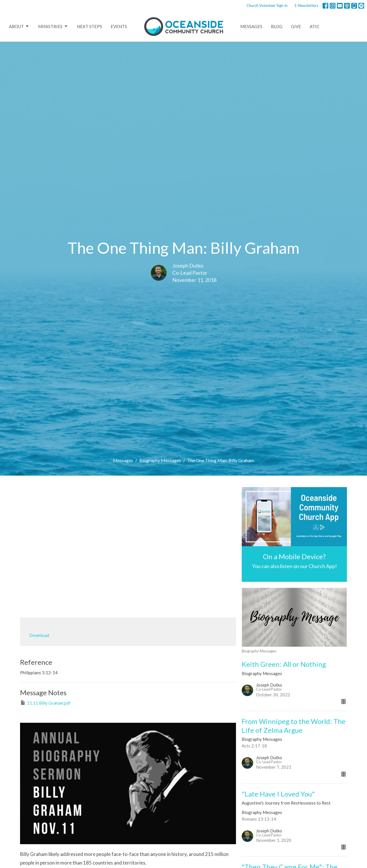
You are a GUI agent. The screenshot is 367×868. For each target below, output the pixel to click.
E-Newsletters (307, 5)
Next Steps (89, 26)
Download (39, 635)
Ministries (53, 26)
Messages (251, 26)
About (19, 26)
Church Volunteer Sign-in (267, 5)
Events (119, 26)
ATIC (315, 26)
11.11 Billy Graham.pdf (45, 703)
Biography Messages (160, 460)
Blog (277, 26)
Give (296, 26)
